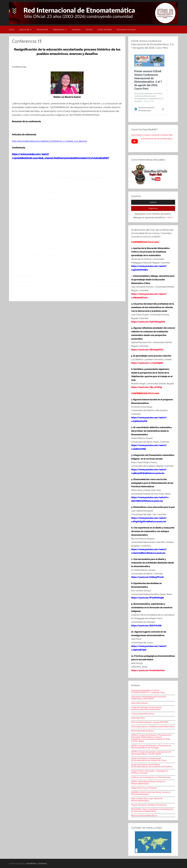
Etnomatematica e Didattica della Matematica (153, 727)
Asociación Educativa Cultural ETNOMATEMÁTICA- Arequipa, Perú (148, 691)
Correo (89, 29)
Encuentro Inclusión (126, 29)
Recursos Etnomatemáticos (144, 816)
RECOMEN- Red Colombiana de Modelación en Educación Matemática (152, 810)
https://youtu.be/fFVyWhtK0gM (147, 598)
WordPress (31, 863)
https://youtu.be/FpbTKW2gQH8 (148, 322)
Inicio (12, 29)
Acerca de (25, 29)
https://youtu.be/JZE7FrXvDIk (146, 626)
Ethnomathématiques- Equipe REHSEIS (150, 722)
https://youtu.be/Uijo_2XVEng (147, 387)
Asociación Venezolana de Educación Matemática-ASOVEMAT (149, 698)
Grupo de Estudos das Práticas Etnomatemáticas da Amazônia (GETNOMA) (152, 766)
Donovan (43, 863)
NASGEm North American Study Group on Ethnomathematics (151, 793)
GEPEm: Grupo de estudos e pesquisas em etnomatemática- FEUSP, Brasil (151, 753)
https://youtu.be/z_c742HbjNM (147, 363)
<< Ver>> (169, 217)
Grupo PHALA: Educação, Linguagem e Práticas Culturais (150, 772)
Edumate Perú (138, 718)
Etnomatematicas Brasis (143, 731)
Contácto (76, 29)
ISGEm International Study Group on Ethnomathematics (148, 783)
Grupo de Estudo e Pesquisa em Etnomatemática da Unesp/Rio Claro (149, 759)
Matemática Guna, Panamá (144, 788)
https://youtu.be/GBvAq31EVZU (147, 350)
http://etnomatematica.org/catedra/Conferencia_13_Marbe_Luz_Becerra (49, 141)
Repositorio (60, 29)
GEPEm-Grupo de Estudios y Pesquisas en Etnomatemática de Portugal (151, 747)
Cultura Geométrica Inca (143, 714)
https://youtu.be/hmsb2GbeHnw (148, 670)
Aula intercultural (139, 703)
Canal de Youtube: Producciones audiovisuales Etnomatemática (146, 708)
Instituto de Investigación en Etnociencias (151, 777)
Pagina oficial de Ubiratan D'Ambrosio (149, 805)
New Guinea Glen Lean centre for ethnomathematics (147, 799)
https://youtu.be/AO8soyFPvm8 (148, 577)
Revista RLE (42, 29)
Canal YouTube (105, 29)
